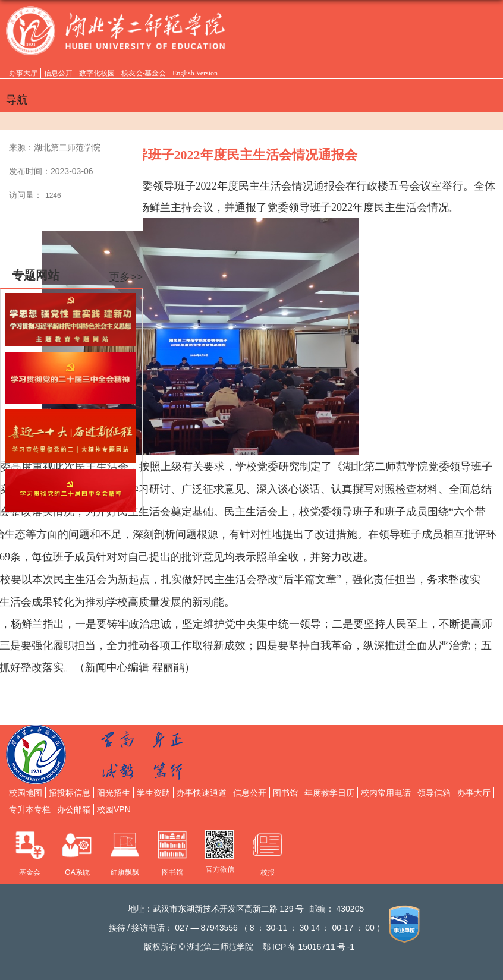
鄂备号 (308, 947)
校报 (268, 872)
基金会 (30, 872)
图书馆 (172, 872)
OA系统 (77, 872)
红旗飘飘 (125, 872)
